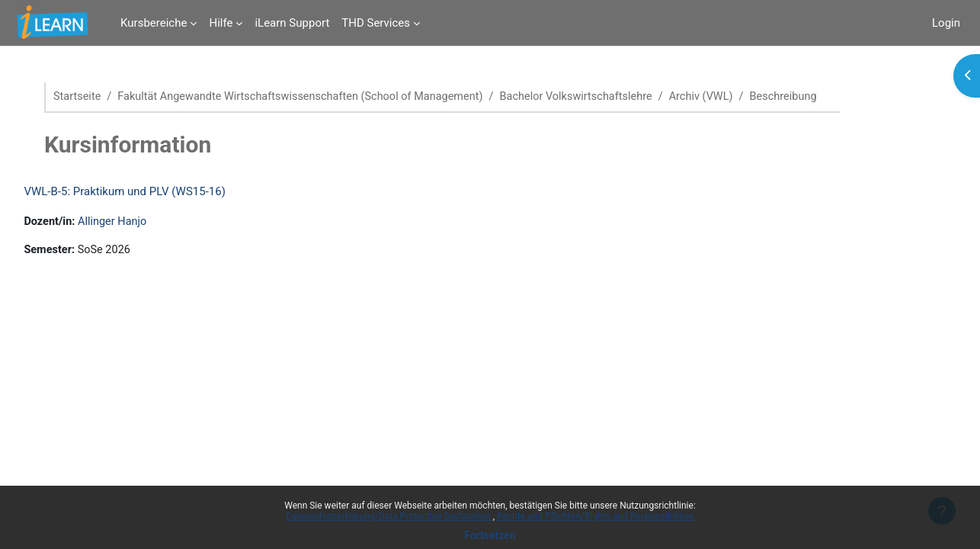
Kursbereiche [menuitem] (154, 23)
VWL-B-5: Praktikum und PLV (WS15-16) (159, 192)
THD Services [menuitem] (376, 23)
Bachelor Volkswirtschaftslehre (603, 97)
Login (946, 23)
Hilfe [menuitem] (221, 23)
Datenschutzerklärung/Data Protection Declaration (389, 516)
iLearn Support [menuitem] (292, 23)
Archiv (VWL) (733, 97)
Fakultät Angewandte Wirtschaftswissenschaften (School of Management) (319, 97)
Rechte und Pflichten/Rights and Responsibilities (596, 516)
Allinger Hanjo (149, 223)
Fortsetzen (490, 535)
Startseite (88, 97)
